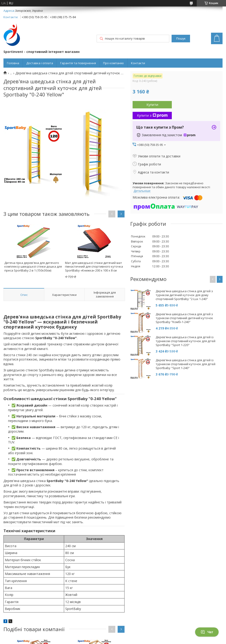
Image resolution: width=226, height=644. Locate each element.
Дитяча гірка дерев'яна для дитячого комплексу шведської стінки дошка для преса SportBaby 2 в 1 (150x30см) (33, 267)
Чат (207, 632)
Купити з (152, 115)
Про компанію (113, 63)
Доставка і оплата (40, 63)
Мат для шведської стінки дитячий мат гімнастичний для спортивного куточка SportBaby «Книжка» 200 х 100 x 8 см (94, 267)
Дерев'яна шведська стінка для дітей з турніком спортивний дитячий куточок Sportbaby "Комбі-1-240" (184, 318)
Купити (152, 104)
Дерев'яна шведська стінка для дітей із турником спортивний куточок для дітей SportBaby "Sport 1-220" (186, 341)
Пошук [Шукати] (181, 39)
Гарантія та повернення (78, 63)
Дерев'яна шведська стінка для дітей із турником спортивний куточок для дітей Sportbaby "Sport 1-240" (186, 364)
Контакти (138, 63)
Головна (13, 63)
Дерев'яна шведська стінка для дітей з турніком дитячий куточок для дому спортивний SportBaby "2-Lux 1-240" (184, 295)
